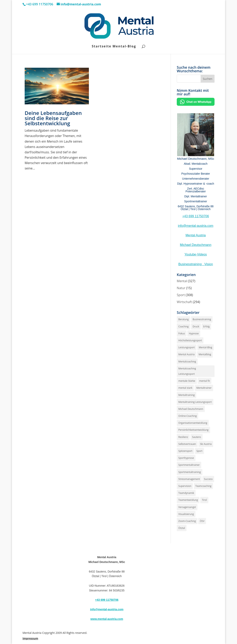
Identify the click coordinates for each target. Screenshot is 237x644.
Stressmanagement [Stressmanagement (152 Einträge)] (189, 479)
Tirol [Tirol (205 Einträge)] (204, 500)
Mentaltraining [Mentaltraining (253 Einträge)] (186, 395)
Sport (181, 295)
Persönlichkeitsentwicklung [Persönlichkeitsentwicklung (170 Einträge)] (193, 430)
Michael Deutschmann (196, 245)
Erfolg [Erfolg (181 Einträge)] (206, 326)
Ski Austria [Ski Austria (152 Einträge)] (206, 444)
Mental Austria (196, 235)
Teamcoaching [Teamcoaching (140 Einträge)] (203, 486)
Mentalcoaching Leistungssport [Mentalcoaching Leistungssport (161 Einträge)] (187, 371)
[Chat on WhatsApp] (196, 105)
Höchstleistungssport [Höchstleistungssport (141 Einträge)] (190, 340)
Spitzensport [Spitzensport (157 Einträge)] (185, 451)
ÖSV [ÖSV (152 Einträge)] (202, 521)
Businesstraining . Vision (196, 264)
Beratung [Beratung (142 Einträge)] (184, 319)
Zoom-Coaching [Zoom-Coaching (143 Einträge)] (187, 521)
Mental (182, 281)
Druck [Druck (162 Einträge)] (196, 326)
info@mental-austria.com (196, 226)
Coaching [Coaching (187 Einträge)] (183, 326)
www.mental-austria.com (107, 619)
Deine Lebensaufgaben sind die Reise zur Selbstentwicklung (53, 118)
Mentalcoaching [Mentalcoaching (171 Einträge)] (187, 362)
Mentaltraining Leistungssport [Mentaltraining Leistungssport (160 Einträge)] (195, 402)
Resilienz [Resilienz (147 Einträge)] (183, 437)
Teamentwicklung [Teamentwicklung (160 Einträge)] (188, 500)
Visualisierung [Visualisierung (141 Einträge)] (186, 514)
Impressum (30, 638)
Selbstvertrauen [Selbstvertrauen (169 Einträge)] (187, 444)
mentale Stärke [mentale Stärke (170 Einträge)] (187, 381)
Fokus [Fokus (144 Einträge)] (182, 333)
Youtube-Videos (196, 254)
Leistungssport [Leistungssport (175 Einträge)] (186, 347)
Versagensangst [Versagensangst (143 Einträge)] (187, 507)
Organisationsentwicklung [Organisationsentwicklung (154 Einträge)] (193, 423)
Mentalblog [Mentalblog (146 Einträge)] (205, 354)
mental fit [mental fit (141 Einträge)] (205, 381)
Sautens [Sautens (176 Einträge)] (197, 437)
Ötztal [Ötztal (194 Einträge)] (182, 528)
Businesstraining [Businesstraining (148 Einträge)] (202, 319)
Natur (181, 288)
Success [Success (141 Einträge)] (208, 479)
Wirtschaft (184, 302)
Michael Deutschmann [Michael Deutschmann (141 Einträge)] (191, 409)
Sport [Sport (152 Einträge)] (199, 451)
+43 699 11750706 (196, 216)
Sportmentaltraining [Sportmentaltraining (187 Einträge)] (190, 472)
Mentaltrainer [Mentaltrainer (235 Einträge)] (204, 388)
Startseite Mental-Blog (114, 47)
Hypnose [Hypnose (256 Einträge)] (194, 333)
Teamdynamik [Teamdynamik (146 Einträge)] (186, 493)
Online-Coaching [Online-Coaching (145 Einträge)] (187, 416)
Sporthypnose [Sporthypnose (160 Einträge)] (186, 458)
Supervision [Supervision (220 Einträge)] (185, 486)
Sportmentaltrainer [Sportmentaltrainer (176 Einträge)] (189, 465)
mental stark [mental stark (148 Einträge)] (185, 388)
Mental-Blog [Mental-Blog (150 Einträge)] (205, 347)
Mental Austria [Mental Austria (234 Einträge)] (186, 354)
